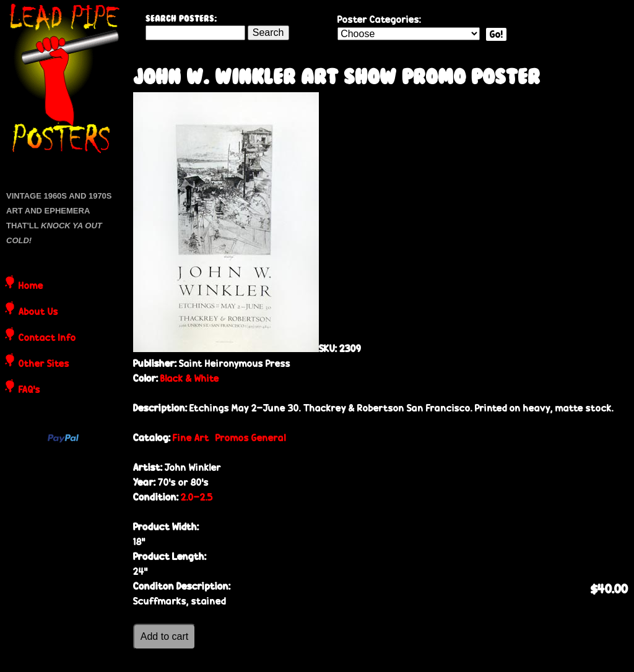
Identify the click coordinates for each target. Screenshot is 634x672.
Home (31, 286)
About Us (38, 312)
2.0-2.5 (197, 497)
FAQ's (29, 390)
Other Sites (44, 364)
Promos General (251, 438)
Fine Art (191, 438)
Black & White (190, 378)
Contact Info (47, 338)
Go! (496, 34)
